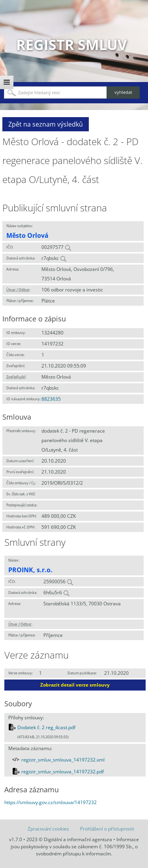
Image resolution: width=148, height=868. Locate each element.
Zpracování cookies (48, 829)
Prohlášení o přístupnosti (107, 829)
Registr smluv (71, 45)
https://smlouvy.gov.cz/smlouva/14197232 (51, 802)
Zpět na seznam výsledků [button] (46, 124)
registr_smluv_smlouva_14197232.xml (63, 760)
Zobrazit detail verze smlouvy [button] (75, 685)
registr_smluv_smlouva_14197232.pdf (63, 772)
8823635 (51, 399)
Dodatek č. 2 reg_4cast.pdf (46, 727)
